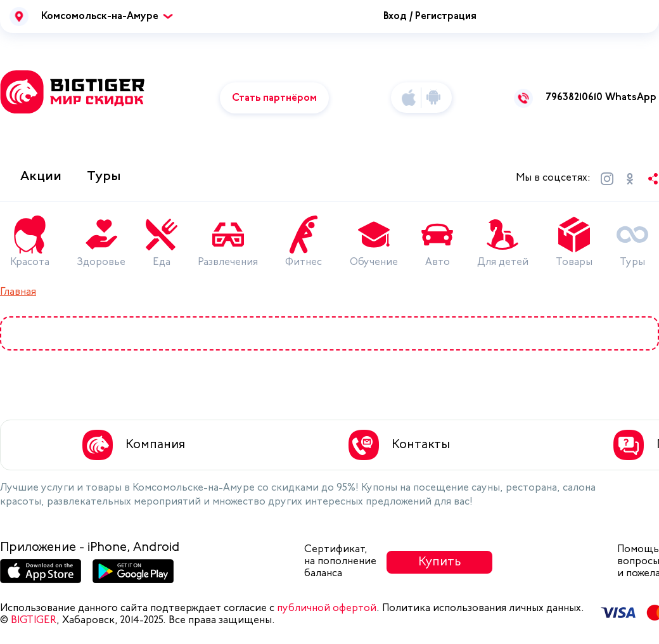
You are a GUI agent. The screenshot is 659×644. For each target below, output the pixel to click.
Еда (162, 262)
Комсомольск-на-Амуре (100, 16)
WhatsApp (631, 98)
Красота (30, 262)
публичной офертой (327, 609)
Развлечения (228, 262)
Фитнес (304, 262)
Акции (41, 177)
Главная (18, 292)
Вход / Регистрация (430, 16)
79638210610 (574, 98)
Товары (574, 262)
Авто (438, 262)
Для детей (503, 262)
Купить (440, 562)
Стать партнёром (274, 98)
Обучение (374, 262)
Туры (104, 177)
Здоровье (101, 262)
